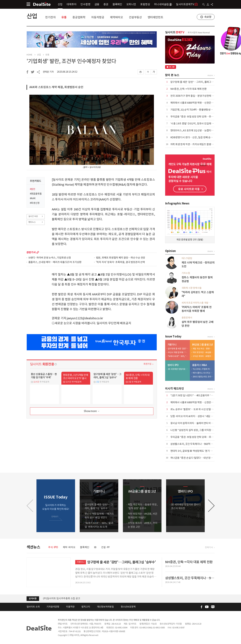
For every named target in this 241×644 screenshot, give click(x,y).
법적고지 (86, 607)
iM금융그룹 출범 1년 (203, 345)
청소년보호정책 (128, 607)
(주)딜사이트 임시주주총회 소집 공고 (62, 598)
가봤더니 (172, 345)
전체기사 (209, 547)
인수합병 (85, 4)
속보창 (208, 17)
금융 (97, 4)
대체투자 (72, 4)
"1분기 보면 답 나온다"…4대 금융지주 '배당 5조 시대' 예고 (200, 395)
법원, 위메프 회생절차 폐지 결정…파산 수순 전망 (121, 258)
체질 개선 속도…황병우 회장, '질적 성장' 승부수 (203, 349)
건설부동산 (135, 17)
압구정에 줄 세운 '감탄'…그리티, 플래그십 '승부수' (196, 82)
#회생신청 (35, 203)
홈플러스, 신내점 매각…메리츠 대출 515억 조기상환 (55, 262)
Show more (92, 411)
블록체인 (117, 4)
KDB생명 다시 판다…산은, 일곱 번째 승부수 (193, 137)
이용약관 (70, 607)
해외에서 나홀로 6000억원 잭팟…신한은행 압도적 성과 (198, 103)
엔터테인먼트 (155, 17)
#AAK (33, 198)
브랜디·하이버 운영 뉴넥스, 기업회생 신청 (50, 258)
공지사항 (33, 599)
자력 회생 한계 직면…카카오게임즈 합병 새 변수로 (196, 144)
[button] (211, 506)
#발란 (33, 189)
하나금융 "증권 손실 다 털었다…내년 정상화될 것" (196, 458)
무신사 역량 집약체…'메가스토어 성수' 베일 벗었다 (178, 352)
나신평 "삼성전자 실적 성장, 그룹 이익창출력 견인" (196, 430)
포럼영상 (145, 4)
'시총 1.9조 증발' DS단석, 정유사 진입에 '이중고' (195, 124)
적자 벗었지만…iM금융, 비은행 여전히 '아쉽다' (203, 352)
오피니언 (131, 4)
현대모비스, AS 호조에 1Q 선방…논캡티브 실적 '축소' (198, 130)
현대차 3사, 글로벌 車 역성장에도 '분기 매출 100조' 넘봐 (199, 451)
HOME (29, 55)
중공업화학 (79, 17)
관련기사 (31, 252)
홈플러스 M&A (200, 365)
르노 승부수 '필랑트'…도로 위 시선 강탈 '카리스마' (196, 409)
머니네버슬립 (163, 4)
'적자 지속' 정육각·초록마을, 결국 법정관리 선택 (120, 262)
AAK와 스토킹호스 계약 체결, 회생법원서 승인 (56, 87)
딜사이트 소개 (33, 607)
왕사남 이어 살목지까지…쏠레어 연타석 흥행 (193, 423)
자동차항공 (98, 17)
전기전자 (50, 17)
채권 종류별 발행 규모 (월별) (190, 240)
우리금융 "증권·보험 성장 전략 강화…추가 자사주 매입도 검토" (202, 117)
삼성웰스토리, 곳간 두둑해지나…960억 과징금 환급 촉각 (199, 444)
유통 (64, 17)
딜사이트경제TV (187, 4)
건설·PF (105, 547)
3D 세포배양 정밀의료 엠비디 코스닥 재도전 (178, 369)
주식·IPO (53, 547)
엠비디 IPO (173, 365)
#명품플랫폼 (36, 194)
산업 (60, 4)
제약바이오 (117, 17)
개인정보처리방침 (105, 607)
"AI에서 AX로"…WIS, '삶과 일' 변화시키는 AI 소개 (178, 356)
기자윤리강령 (53, 607)
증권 (106, 4)
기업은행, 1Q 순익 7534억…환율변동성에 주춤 (194, 110)
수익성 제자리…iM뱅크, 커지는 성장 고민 (203, 356)
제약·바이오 (69, 547)
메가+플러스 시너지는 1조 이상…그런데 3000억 (203, 373)
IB (95, 547)
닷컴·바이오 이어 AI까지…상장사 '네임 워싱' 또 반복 (197, 416)
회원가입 (147, 364)
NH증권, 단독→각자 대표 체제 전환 (189, 89)
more (38, 252)
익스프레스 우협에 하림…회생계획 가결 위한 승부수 (203, 369)
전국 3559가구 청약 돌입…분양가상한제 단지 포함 (196, 96)
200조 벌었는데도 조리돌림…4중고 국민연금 (203, 377)
